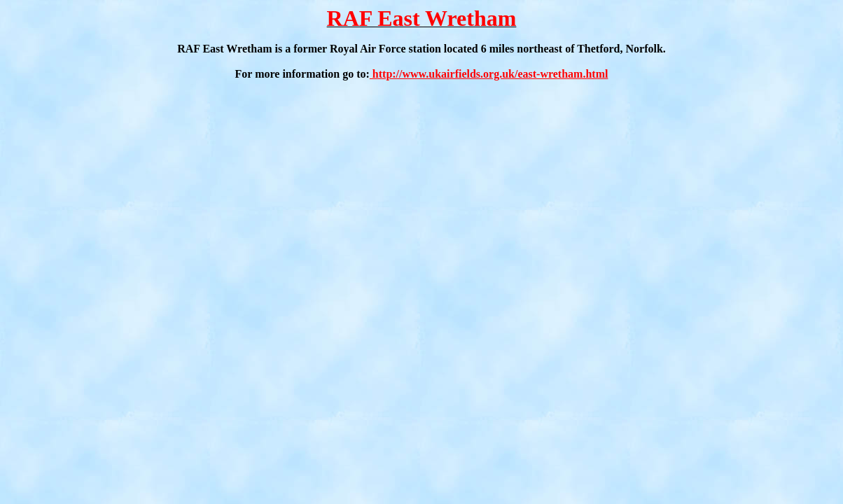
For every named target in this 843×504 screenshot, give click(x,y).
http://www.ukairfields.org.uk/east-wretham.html (489, 74)
